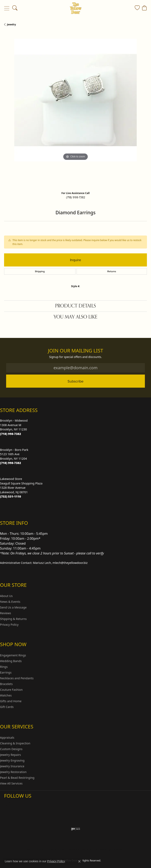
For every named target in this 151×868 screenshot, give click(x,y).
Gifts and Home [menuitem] (11, 701)
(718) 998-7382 (76, 197)
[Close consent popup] (79, 861)
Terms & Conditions (80, 849)
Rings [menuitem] (4, 667)
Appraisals (7, 738)
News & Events (10, 602)
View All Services (11, 783)
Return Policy (35, 849)
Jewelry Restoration (13, 772)
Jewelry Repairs (10, 755)
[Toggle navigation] (7, 8)
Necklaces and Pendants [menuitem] (17, 678)
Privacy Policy (9, 625)
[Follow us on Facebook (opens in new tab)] (18, 804)
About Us (6, 596)
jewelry (11, 24)
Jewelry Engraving (12, 760)
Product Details (75, 306)
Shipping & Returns (13, 619)
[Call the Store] (11, 434)
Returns (112, 271)
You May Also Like (75, 317)
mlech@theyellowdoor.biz (70, 563)
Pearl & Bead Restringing (17, 778)
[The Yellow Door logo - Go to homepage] (76, 8)
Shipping (40, 271)
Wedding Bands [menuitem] (11, 661)
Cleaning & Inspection (15, 743)
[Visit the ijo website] (76, 829)
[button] (15, 8)
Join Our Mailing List (76, 351)
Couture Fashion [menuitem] (11, 690)
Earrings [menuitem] (6, 672)
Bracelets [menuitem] (6, 684)
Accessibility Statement (110, 849)
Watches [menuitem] (6, 695)
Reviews (6, 613)
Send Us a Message (13, 607)
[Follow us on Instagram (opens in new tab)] (8, 804)
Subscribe (75, 381)
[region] (75, 110)
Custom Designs (11, 749)
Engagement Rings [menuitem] (13, 655)
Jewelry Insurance (12, 766)
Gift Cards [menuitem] (7, 707)
